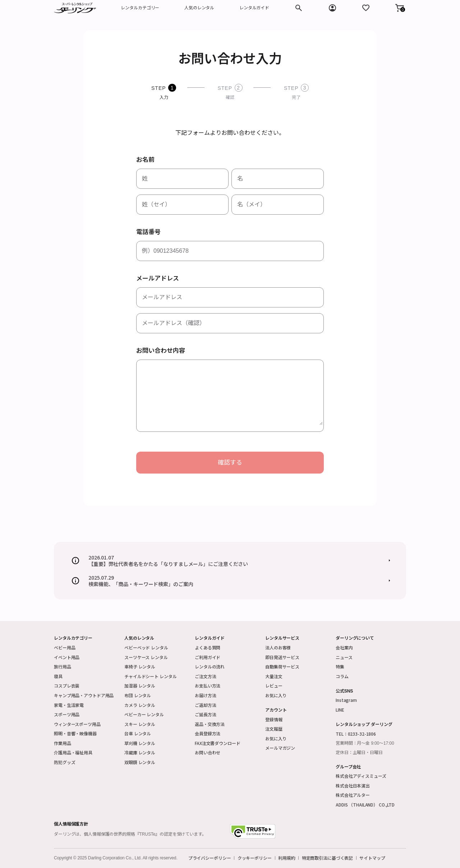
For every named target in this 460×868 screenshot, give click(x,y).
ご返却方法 (205, 705)
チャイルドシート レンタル (150, 676)
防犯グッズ (65, 762)
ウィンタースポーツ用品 (77, 724)
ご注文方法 (205, 676)
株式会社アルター (353, 795)
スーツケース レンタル (146, 657)
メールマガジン (280, 748)
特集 (340, 666)
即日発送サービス (282, 657)
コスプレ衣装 (67, 686)
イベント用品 (67, 657)
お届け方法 (205, 695)
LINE (340, 710)
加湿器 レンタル (140, 686)
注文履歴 (274, 729)
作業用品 (63, 743)
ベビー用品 (65, 647)
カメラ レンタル (140, 705)
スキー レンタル (140, 724)
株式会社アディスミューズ (361, 776)
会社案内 (344, 647)
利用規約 (287, 858)
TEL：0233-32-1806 (356, 734)
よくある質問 (208, 647)
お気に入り (276, 695)
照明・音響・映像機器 (75, 733)
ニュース (344, 657)
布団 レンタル (138, 695)
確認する (230, 463)
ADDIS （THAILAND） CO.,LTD (365, 805)
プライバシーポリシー (210, 858)
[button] (400, 8)
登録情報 (274, 719)
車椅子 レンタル (140, 666)
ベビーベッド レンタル (146, 647)
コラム (342, 676)
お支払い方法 (208, 686)
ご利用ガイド (208, 657)
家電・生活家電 (69, 705)
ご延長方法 (205, 714)
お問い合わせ (208, 752)
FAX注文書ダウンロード (218, 743)
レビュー (274, 686)
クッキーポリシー (255, 858)
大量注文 (274, 676)
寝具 (58, 676)
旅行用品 (63, 666)
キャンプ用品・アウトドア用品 (84, 695)
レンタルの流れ (210, 666)
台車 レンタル (138, 733)
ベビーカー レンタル (144, 714)
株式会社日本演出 (353, 785)
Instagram (346, 700)
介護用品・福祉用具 (73, 752)
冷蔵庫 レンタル (140, 752)
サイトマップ (372, 858)
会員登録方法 (208, 733)
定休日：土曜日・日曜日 (359, 753)
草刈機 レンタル (140, 743)
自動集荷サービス (282, 666)
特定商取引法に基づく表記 (328, 858)
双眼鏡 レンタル (140, 762)
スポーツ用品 (67, 714)
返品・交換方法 (210, 724)
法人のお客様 (278, 647)
